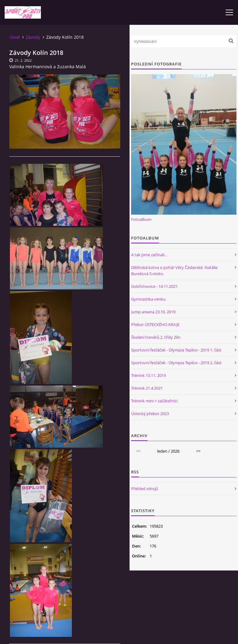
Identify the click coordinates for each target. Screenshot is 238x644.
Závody (33, 37)
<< (138, 451)
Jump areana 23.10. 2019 (153, 312)
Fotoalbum (141, 219)
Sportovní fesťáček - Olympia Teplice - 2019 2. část (176, 363)
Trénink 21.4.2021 (147, 388)
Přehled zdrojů (145, 489)
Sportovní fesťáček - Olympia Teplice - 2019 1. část (176, 350)
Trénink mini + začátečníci (154, 401)
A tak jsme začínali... (149, 255)
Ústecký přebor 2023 (150, 414)
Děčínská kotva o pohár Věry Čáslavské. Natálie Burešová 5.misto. (174, 271)
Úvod (15, 37)
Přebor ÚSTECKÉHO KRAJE (155, 324)
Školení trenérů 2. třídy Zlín (156, 337)
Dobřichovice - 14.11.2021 (154, 286)
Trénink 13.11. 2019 (148, 375)
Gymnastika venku (148, 299)
